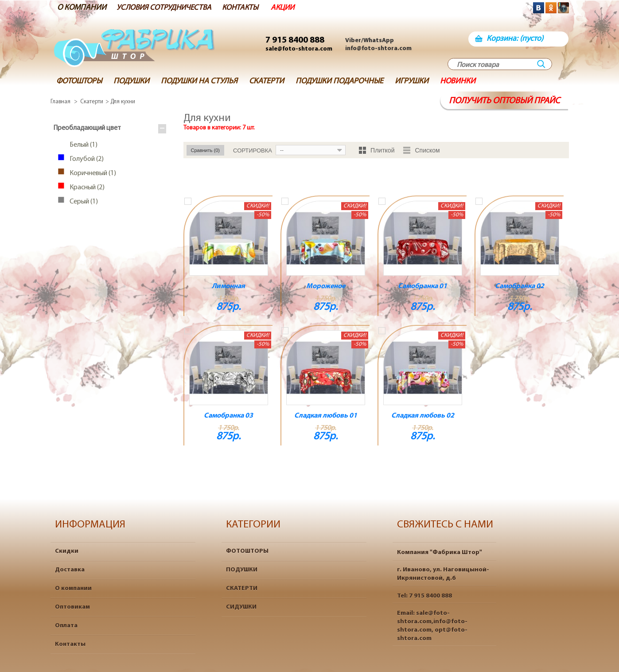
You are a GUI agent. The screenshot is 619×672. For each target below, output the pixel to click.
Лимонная (228, 286)
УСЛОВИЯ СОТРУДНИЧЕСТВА (167, 8)
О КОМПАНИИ (82, 8)
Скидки (67, 551)
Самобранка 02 (520, 286)
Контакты (70, 644)
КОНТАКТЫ (248, 8)
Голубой (85, 160)
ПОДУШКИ (242, 570)
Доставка (70, 570)
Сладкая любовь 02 (423, 416)
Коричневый (91, 174)
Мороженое (326, 286)
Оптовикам (72, 607)
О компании (73, 588)
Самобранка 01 (422, 286)
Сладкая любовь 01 (326, 416)
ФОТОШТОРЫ (247, 551)
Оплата (66, 626)
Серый (82, 202)
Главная (60, 102)
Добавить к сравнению (188, 201)
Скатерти (92, 102)
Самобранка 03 (228, 416)
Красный (85, 188)
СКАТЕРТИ (242, 588)
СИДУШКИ (241, 607)
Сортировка (253, 150)
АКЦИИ (291, 8)
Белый (82, 145)
